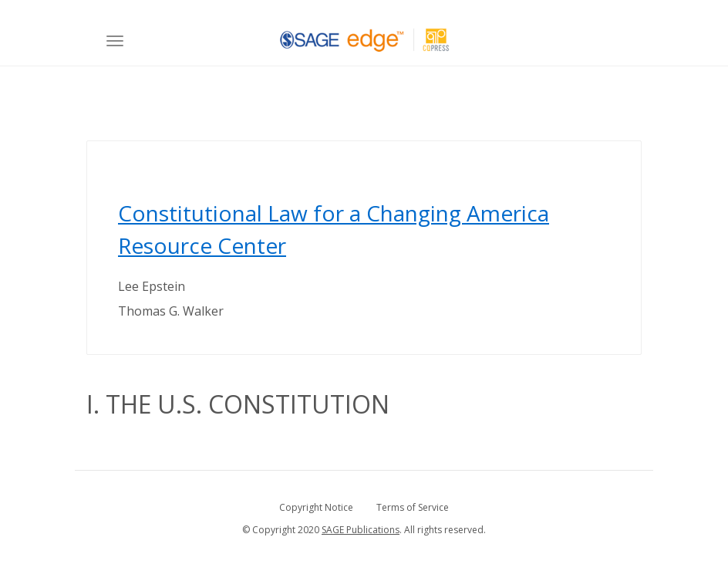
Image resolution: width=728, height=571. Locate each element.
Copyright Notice (316, 507)
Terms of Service (413, 507)
